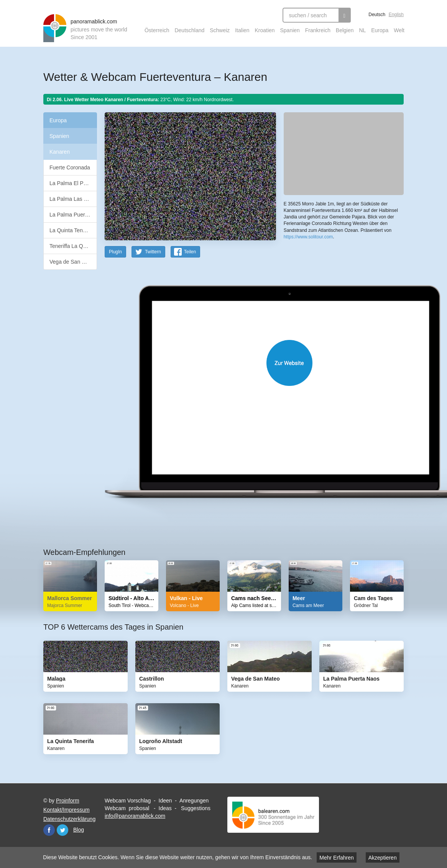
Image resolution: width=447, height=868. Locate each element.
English (396, 15)
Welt (399, 30)
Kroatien (265, 30)
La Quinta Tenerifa (71, 230)
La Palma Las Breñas (73, 199)
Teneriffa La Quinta (72, 246)
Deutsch (377, 15)
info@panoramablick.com (135, 816)
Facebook (49, 830)
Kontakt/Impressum (67, 810)
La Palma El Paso (71, 183)
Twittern (153, 252)
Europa (380, 30)
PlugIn (115, 252)
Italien (242, 30)
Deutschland (189, 30)
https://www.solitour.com (308, 237)
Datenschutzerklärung (69, 819)
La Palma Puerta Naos (73, 215)
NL (362, 30)
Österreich (157, 30)
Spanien (290, 30)
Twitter (62, 830)
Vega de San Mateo (73, 262)
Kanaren (60, 152)
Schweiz (220, 30)
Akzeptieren (383, 858)
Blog (79, 830)
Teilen (190, 252)
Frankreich (318, 30)
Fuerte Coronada (70, 167)
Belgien (345, 30)
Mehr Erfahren (336, 858)
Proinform (68, 801)
